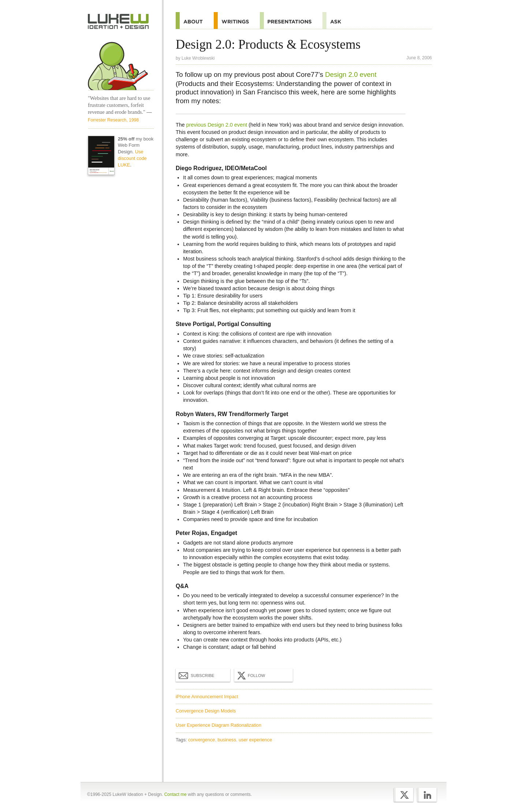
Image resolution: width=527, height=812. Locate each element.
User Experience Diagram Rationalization (218, 725)
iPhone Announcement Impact (207, 697)
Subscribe (197, 675)
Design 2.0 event (351, 74)
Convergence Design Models (206, 711)
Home (118, 22)
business (227, 740)
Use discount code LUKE (132, 158)
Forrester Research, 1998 (113, 120)
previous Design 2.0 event (217, 125)
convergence (201, 740)
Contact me (175, 794)
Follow (250, 676)
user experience (255, 740)
